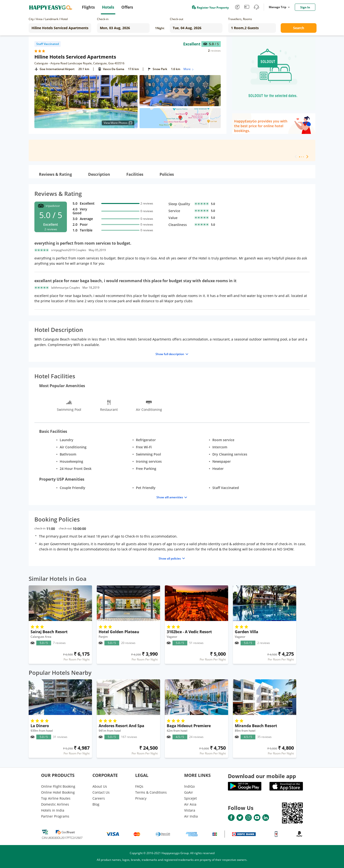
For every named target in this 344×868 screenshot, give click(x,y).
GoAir (189, 792)
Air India (191, 816)
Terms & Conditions (151, 792)
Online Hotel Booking (58, 792)
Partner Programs (55, 816)
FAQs (139, 786)
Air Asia (190, 804)
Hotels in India (53, 810)
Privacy (141, 798)
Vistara (190, 810)
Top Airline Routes (56, 798)
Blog (96, 804)
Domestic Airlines (55, 804)
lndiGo (189, 786)
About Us (100, 786)
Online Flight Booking (58, 786)
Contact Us (101, 792)
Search (299, 28)
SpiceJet (191, 798)
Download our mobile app (262, 776)
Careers (99, 798)
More (189, 69)
